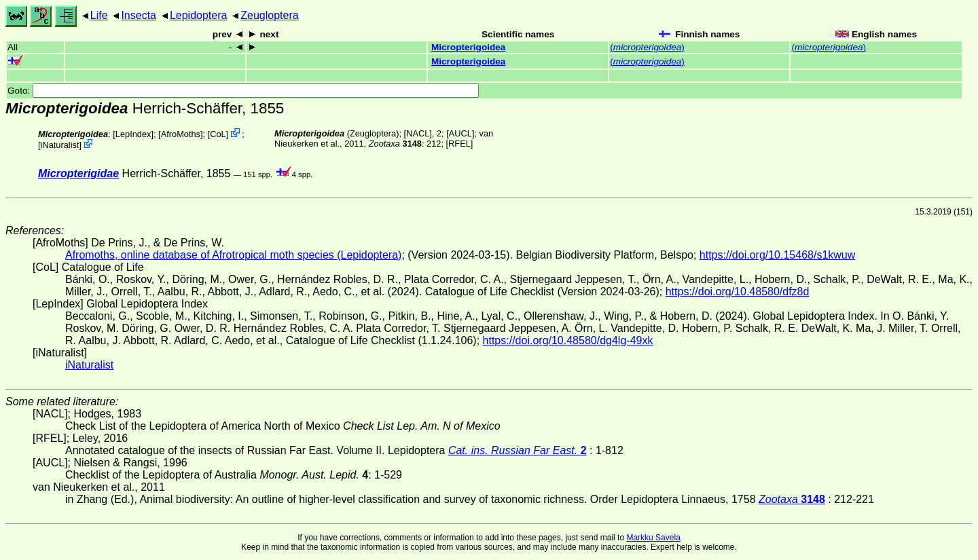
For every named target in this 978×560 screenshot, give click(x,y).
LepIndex (133, 134)
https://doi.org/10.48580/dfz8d (738, 292)
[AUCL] (460, 133)
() (647, 47)
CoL (218, 134)
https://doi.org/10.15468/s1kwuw (777, 255)
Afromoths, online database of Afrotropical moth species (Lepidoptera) (233, 255)
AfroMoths (181, 134)
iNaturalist (60, 145)
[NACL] (418, 133)
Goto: (243, 91)
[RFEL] (460, 144)
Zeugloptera (269, 15)
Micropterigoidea (469, 47)
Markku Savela (653, 538)
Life (99, 15)
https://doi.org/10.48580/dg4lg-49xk (568, 340)
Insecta (139, 15)
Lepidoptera (199, 15)
